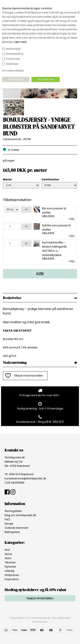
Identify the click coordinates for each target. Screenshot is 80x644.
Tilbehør (10, 562)
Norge (9, 524)
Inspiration (12, 579)
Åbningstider (13, 511)
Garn (8, 558)
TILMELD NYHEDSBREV (40, 598)
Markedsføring (15, 54)
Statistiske (12, 64)
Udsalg (9, 571)
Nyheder (10, 567)
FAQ (7, 519)
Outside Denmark (17, 528)
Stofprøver (12, 575)
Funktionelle (13, 59)
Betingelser (12, 532)
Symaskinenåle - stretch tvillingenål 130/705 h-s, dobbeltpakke (57, 250)
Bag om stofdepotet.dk (20, 515)
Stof (7, 550)
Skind (8, 554)
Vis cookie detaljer (13, 71)
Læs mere (20, 42)
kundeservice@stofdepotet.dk (25, 478)
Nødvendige (13, 49)
